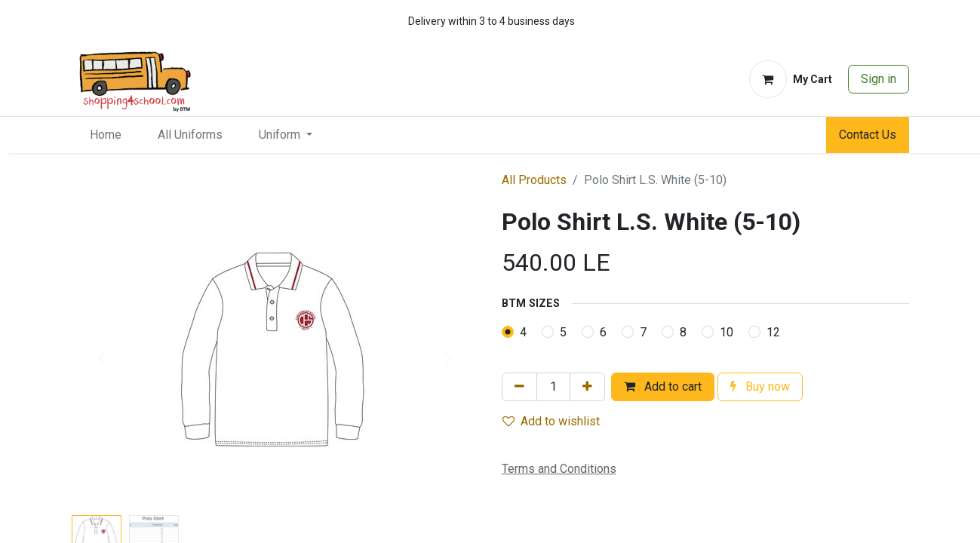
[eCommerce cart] (791, 79)
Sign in (879, 79)
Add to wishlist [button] (551, 421)
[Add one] (587, 387)
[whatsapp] (851, 21)
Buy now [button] (760, 387)
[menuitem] (106, 135)
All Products (534, 180)
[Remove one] (519, 387)
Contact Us (868, 135)
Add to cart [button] (663, 387)
